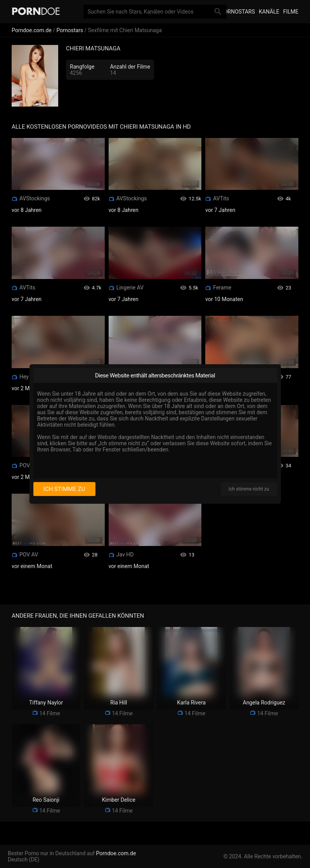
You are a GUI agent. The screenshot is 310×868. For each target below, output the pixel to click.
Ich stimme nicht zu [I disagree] (249, 489)
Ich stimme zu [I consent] (64, 489)
